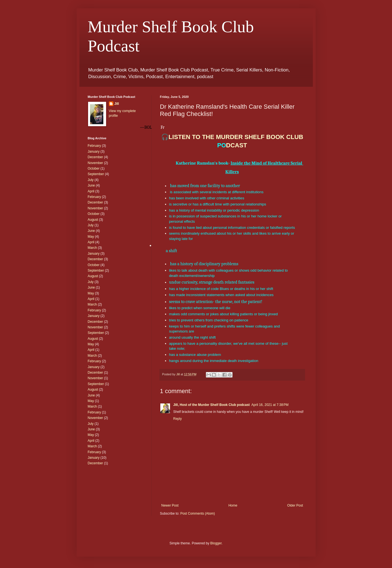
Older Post (295, 505)
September (96, 174)
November (95, 163)
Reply (178, 419)
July (91, 180)
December (95, 157)
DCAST (232, 145)
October (94, 168)
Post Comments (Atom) (198, 514)
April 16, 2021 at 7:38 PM (270, 405)
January (94, 152)
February (94, 146)
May (91, 237)
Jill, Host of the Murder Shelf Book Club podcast (212, 405)
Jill (117, 104)
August (93, 220)
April (91, 191)
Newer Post (170, 505)
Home (233, 505)
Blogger (216, 543)
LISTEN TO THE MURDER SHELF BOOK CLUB (236, 137)
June (91, 185)
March (92, 248)
